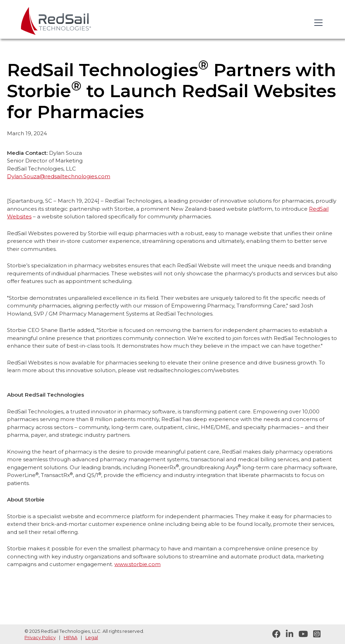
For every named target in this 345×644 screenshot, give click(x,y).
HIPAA (71, 637)
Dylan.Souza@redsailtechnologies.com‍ (59, 176)
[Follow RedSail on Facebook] (274, 634)
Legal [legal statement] (92, 637)
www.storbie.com (138, 564)
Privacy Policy (40, 637)
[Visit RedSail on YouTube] (301, 634)
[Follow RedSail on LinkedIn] (287, 634)
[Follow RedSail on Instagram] (314, 634)
